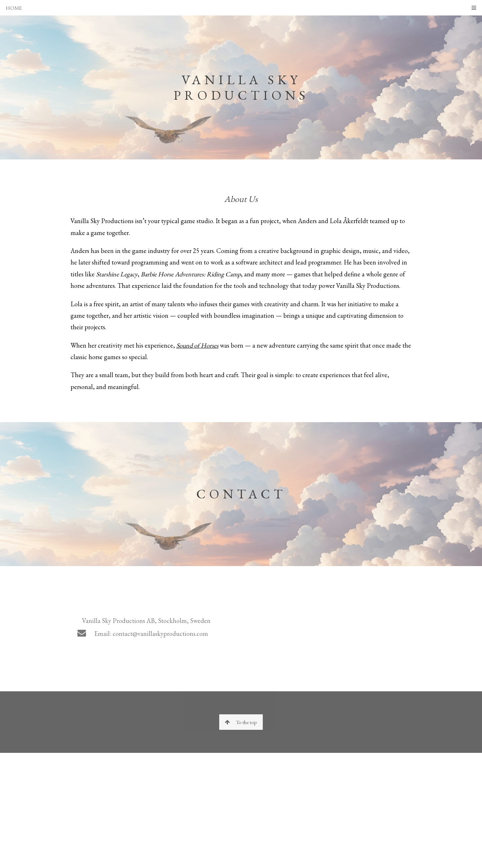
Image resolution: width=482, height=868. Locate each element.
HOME (14, 8)
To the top (241, 722)
